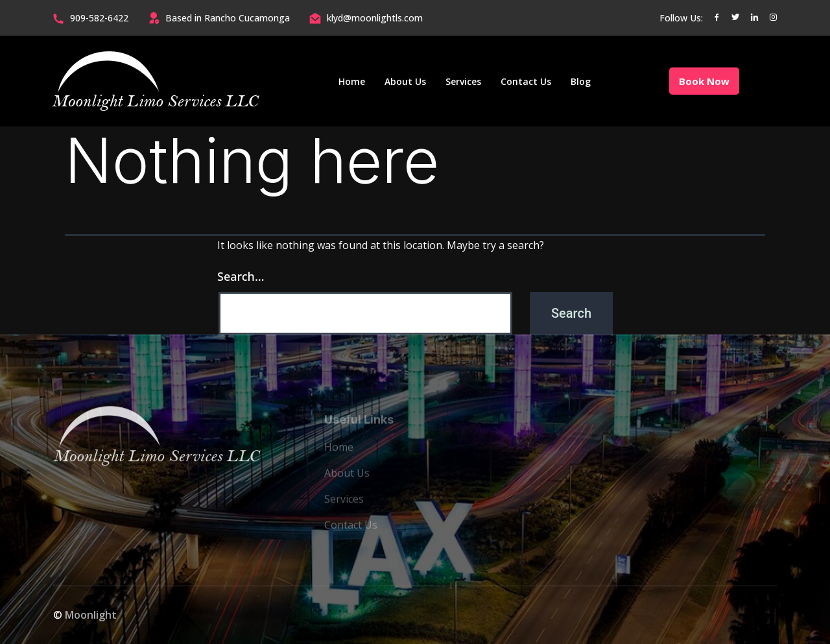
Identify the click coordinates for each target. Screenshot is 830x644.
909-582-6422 (99, 18)
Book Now (704, 81)
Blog (581, 81)
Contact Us (526, 81)
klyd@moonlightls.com (375, 18)
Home (352, 81)
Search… (241, 276)
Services (463, 81)
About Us (405, 81)
